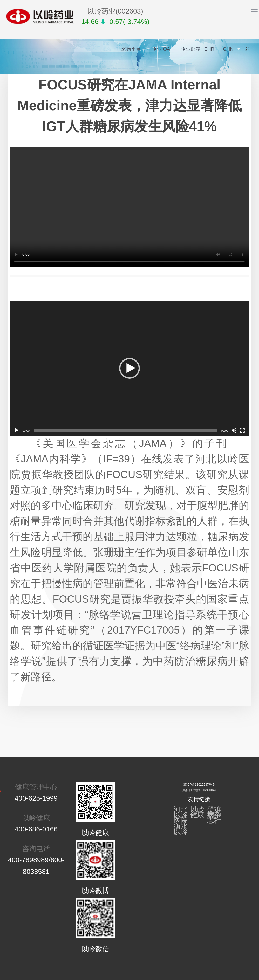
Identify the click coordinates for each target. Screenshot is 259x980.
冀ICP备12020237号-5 (199, 785)
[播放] (17, 430)
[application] (129, 368)
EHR (209, 49)
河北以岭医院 (181, 815)
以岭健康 (197, 812)
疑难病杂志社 (214, 815)
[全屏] (242, 430)
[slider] (125, 430)
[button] (129, 368)
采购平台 (131, 49)
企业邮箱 (191, 49)
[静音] (234, 430)
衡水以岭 (181, 829)
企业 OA (161, 49)
